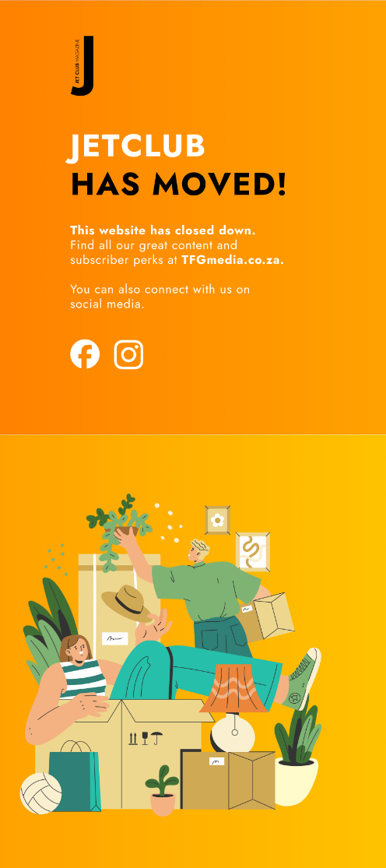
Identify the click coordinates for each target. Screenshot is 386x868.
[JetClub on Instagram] (128, 353)
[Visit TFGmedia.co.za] (175, 258)
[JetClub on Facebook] (84, 353)
